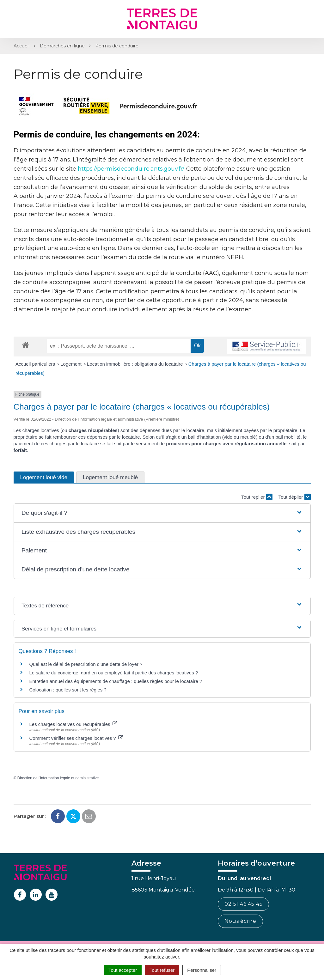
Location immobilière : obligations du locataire (136, 364)
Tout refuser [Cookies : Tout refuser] (162, 970)
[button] (162, 513)
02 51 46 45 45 (243, 904)
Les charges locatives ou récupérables (73, 724)
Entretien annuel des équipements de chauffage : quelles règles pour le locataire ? (116, 681)
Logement (72, 364)
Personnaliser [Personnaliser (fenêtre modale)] (202, 970)
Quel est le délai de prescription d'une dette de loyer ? (86, 664)
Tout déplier (295, 497)
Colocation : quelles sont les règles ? (68, 690)
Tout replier (257, 497)
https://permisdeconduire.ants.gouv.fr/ (131, 169)
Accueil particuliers (36, 364)
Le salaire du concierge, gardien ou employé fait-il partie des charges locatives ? (114, 673)
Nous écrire (240, 921)
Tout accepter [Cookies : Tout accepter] (123, 970)
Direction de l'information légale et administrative (58, 778)
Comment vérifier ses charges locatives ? (76, 738)
